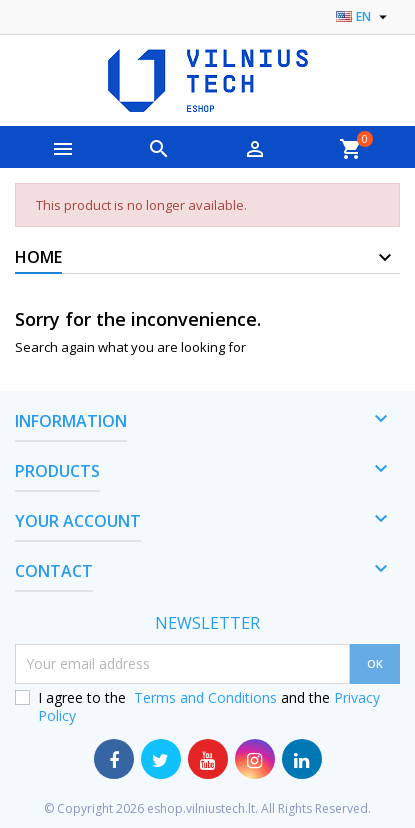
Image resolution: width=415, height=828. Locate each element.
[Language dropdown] (364, 17)
